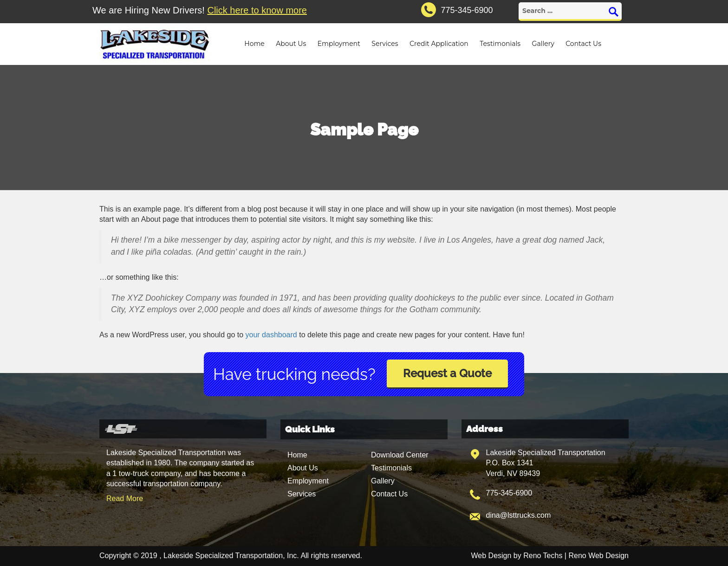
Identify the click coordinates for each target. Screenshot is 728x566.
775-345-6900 (509, 493)
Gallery (543, 44)
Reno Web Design (598, 556)
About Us (291, 44)
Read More (125, 498)
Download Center (400, 455)
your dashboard (271, 335)
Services (385, 44)
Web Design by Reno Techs (517, 556)
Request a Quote (447, 373)
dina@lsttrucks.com (519, 515)
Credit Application (439, 44)
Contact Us (583, 44)
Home (254, 44)
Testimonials (500, 44)
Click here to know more (257, 10)
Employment (339, 44)
